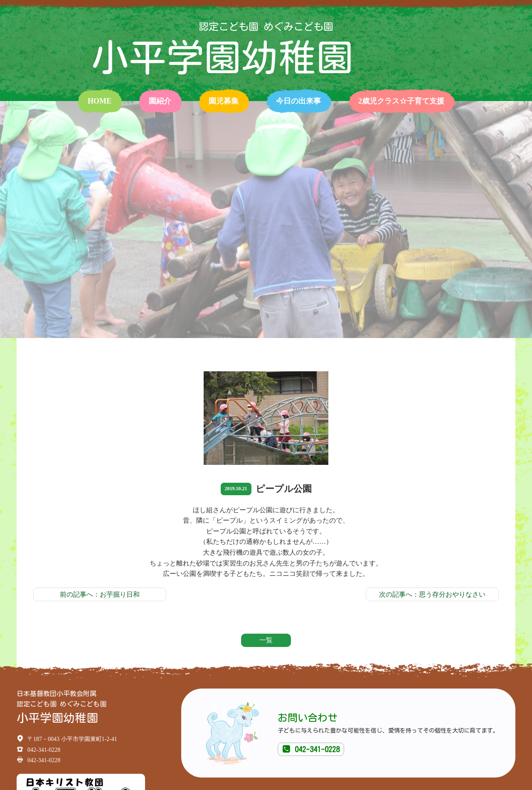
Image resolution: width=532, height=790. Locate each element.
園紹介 (160, 101)
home (100, 101)
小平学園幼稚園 (222, 57)
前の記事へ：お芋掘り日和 (100, 594)
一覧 (266, 640)
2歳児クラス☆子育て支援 (401, 101)
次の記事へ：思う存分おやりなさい (432, 594)
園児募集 (224, 101)
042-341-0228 (311, 749)
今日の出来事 (298, 101)
